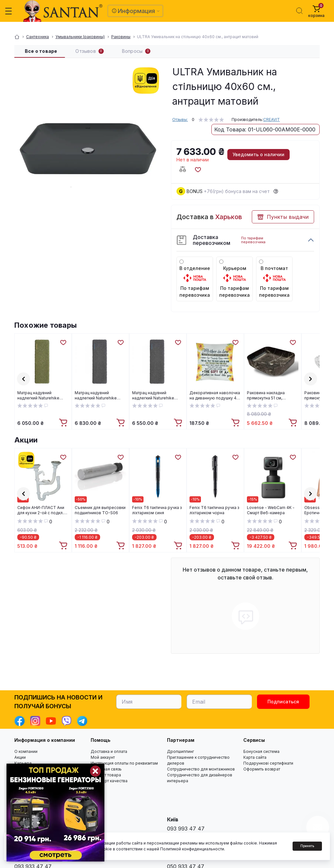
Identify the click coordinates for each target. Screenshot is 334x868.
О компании (26, 751)
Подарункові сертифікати (268, 763)
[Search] (299, 11)
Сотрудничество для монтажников (201, 769)
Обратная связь (106, 769)
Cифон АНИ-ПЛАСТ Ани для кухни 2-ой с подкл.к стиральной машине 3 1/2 (42, 510)
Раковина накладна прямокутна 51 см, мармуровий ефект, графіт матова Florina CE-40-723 (271, 396)
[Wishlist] (63, 342)
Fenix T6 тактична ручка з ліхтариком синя (157, 510)
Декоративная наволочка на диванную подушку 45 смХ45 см (215, 396)
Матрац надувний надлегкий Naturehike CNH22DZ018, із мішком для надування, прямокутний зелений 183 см (42, 396)
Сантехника (38, 37)
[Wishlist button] (198, 169)
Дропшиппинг (181, 751)
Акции (26, 440)
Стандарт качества (109, 781)
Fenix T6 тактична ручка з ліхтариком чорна (214, 510)
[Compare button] (183, 169)
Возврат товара (106, 775)
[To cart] (64, 423)
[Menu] (8, 11)
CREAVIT (272, 120)
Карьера (23, 763)
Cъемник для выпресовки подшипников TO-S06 (100, 510)
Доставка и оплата (109, 751)
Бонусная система (261, 751)
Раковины (121, 37)
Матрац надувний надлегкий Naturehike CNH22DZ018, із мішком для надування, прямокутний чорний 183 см (156, 396)
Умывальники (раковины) (80, 37)
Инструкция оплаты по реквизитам (124, 763)
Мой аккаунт (103, 757)
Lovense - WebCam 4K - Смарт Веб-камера (271, 510)
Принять (307, 846)
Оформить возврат (262, 769)
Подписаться (283, 702)
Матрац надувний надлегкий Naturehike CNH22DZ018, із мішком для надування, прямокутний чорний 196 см (99, 396)
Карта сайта (255, 757)
